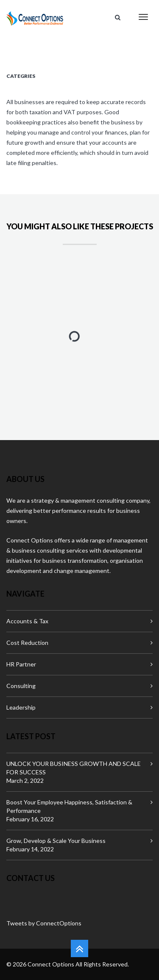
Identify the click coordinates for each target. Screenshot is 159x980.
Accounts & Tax (27, 621)
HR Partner (21, 664)
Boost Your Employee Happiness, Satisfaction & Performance (69, 806)
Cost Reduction (27, 643)
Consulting (21, 686)
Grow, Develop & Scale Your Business (56, 841)
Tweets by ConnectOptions (44, 923)
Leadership (21, 707)
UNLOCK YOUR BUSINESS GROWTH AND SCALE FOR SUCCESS (74, 768)
